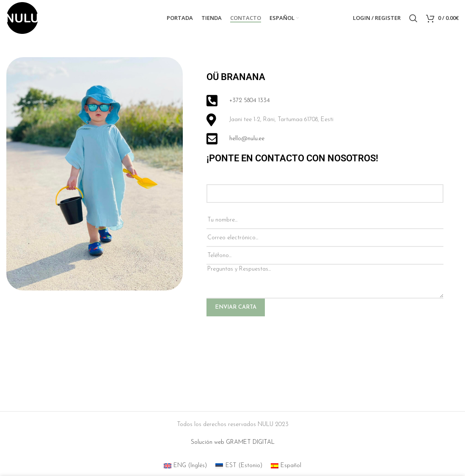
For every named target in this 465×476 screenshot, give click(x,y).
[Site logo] (22, 18)
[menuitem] (284, 18)
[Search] (413, 18)
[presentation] (271, 341)
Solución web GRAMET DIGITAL (233, 442)
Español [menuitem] (291, 466)
